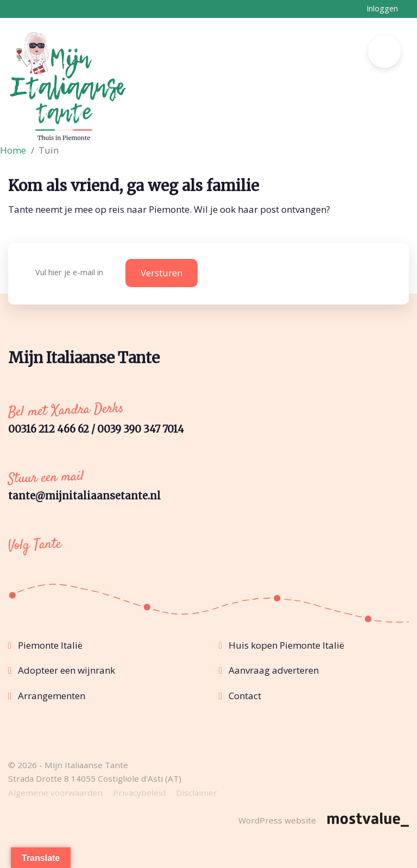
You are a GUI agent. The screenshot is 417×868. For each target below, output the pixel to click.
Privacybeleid (139, 793)
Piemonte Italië (50, 645)
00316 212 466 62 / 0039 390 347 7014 (96, 429)
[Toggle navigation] (384, 52)
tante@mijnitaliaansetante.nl (84, 496)
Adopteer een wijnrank (67, 670)
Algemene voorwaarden (55, 793)
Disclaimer (197, 793)
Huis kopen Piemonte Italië (286, 645)
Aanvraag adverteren (274, 670)
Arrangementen (52, 696)
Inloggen (382, 8)
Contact (245, 696)
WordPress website (277, 820)
